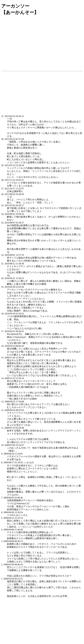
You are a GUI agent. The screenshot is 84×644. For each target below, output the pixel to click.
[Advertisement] (42, 46)
